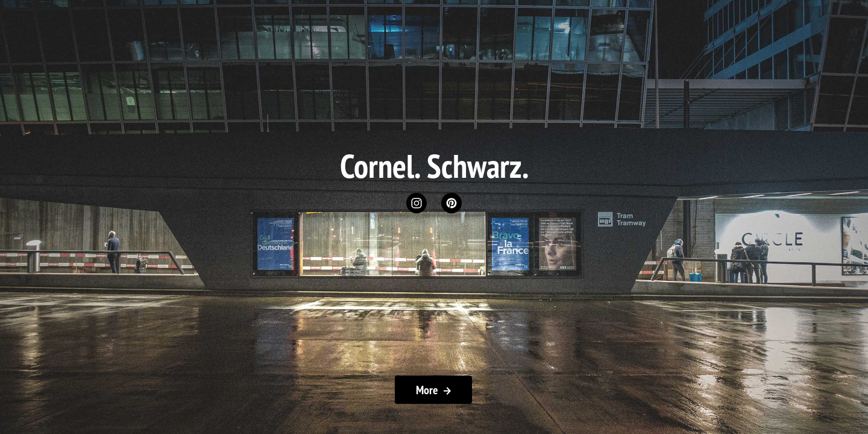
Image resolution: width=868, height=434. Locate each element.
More (433, 390)
